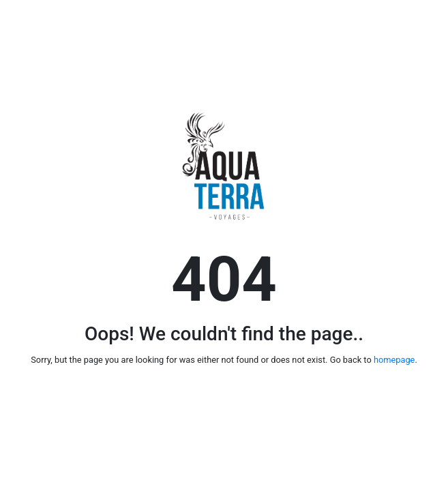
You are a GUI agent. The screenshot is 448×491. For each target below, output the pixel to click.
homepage (394, 360)
